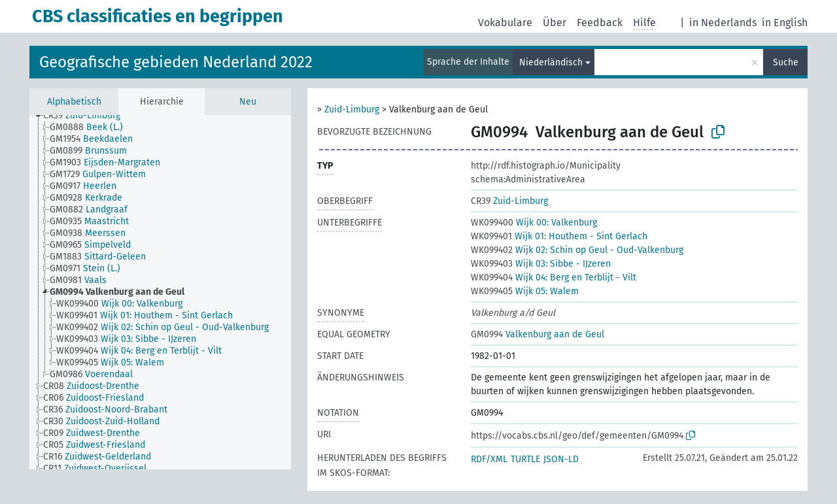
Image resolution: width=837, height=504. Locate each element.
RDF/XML (489, 459)
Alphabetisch (74, 102)
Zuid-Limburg (352, 109)
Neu (248, 102)
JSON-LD (561, 459)
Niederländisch (551, 62)
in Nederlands (723, 23)
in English (785, 23)
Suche (786, 62)
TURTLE (525, 459)
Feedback (600, 23)
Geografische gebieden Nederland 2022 (176, 62)
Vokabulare (505, 23)
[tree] (160, 292)
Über (555, 23)
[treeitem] (94, 125)
